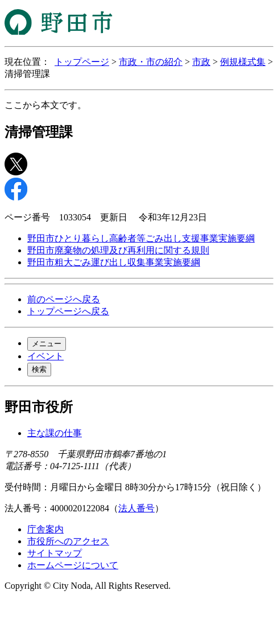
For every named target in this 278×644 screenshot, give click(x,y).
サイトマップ (55, 553)
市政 (201, 62)
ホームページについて (73, 565)
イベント (45, 356)
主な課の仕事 (55, 433)
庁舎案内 (45, 529)
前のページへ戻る (64, 299)
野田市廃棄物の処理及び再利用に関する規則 (118, 250)
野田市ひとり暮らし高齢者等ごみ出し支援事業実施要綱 (141, 238)
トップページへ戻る (68, 311)
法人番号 (136, 508)
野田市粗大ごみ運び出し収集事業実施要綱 (114, 262)
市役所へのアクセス (68, 541)
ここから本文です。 (45, 105)
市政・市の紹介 (151, 62)
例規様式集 (243, 62)
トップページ (82, 62)
